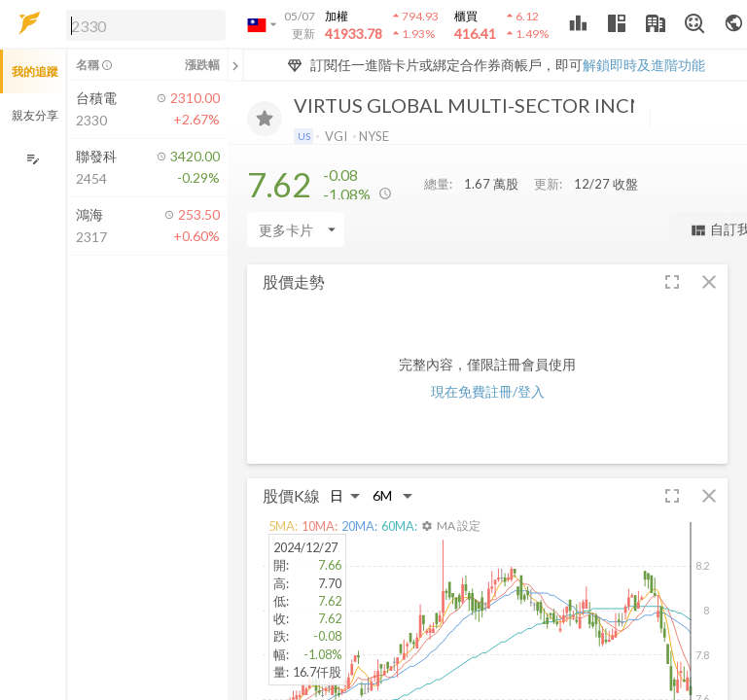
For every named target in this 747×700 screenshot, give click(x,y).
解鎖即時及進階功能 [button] (644, 65)
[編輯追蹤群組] (33, 159)
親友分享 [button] (35, 115)
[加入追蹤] (265, 119)
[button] (142, 24)
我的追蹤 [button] (35, 71)
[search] (146, 25)
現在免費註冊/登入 (488, 391)
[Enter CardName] (296, 229)
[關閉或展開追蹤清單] (235, 65)
